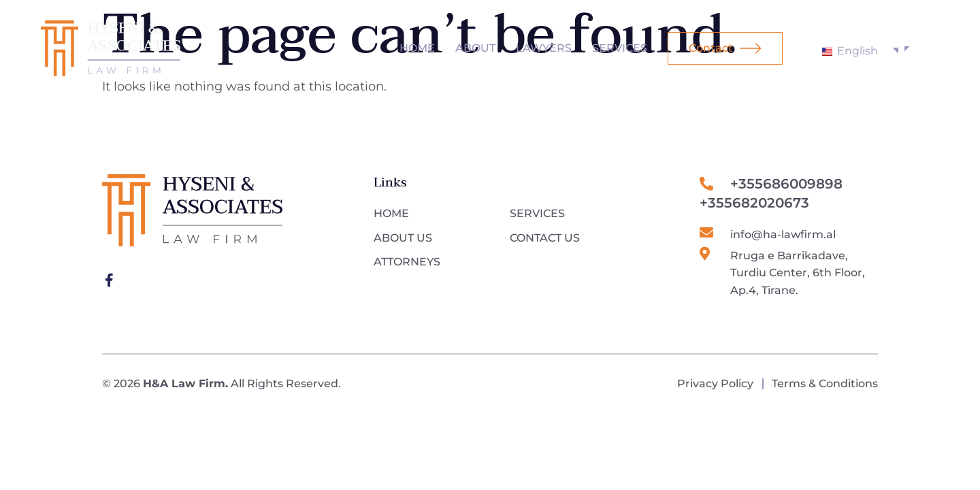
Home (417, 48)
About (475, 48)
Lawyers (544, 48)
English (850, 51)
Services (620, 48)
